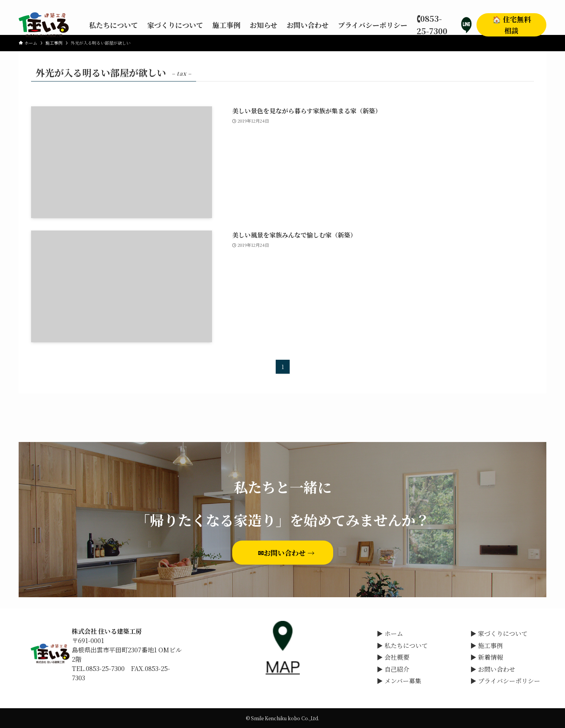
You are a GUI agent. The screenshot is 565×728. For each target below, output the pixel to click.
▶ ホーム (390, 634)
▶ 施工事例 (487, 646)
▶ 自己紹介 (393, 669)
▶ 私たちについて (402, 646)
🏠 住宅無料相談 (512, 25)
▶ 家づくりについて (499, 634)
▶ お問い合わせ (493, 669)
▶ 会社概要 (393, 657)
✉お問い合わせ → (290, 553)
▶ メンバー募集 (399, 681)
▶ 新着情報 (487, 657)
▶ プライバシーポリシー (505, 681)
